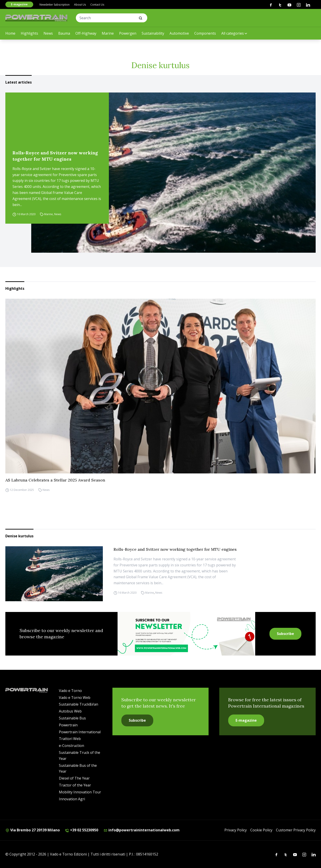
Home (10, 33)
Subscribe (285, 634)
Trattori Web (70, 739)
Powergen (128, 33)
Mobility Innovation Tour (80, 792)
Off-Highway (86, 33)
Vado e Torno (70, 691)
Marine (108, 33)
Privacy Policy (236, 830)
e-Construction (71, 746)
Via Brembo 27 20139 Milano (33, 830)
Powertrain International (80, 732)
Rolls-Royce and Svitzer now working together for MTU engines (55, 156)
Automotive (179, 33)
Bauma (64, 33)
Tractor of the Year (75, 785)
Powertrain (68, 725)
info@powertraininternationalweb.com (142, 830)
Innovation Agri (72, 799)
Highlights (29, 33)
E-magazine (19, 4)
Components (205, 33)
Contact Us (97, 5)
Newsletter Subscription (55, 5)
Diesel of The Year (74, 778)
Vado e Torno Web (75, 698)
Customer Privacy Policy (296, 830)
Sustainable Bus (72, 718)
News (48, 33)
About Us (80, 5)
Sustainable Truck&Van (79, 704)
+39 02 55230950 (82, 830)
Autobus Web (70, 711)
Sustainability (153, 33)
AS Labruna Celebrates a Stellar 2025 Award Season (55, 480)
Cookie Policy (261, 830)
